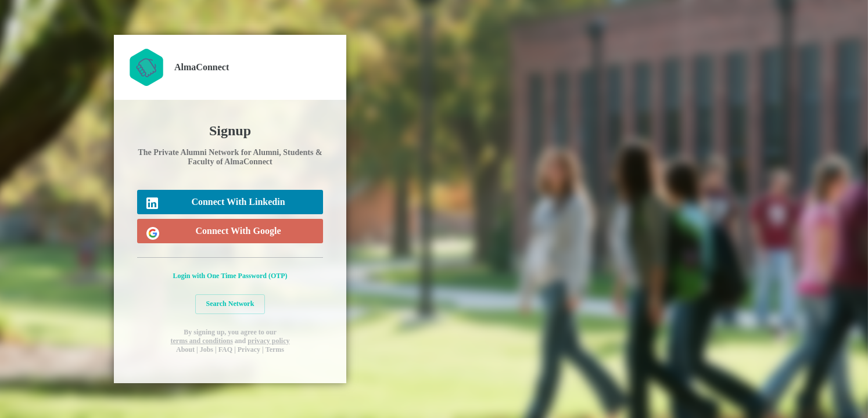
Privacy (249, 349)
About (185, 349)
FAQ (225, 349)
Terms (275, 349)
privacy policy (268, 341)
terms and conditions (201, 341)
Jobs (207, 349)
